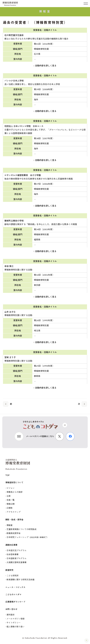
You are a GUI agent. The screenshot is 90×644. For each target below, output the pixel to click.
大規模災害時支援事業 (17, 562)
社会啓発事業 (13, 555)
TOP (7, 475)
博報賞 (10, 525)
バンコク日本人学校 (14, 81)
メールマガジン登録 (16, 619)
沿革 (9, 496)
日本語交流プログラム (17, 551)
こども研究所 (13, 576)
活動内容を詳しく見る (45, 66)
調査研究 (9, 570)
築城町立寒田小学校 (14, 221)
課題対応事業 (11, 545)
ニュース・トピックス (15, 587)
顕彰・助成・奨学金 (14, 520)
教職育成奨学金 (14, 533)
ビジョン (11, 488)
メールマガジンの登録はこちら (40, 436)
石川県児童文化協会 (14, 35)
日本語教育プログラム (17, 558)
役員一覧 (11, 500)
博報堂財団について (14, 483)
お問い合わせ (11, 609)
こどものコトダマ (13, 595)
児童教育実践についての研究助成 (22, 529)
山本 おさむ (10, 312)
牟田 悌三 (9, 266)
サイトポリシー (14, 623)
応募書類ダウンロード (15, 602)
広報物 (10, 508)
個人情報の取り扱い (16, 627)
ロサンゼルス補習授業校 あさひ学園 (23, 175)
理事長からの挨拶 (15, 492)
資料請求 (11, 615)
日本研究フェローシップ (27, 537)
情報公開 (11, 504)
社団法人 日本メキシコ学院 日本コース (24, 126)
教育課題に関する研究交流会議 (21, 580)
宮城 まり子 (10, 357)
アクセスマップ (14, 512)
